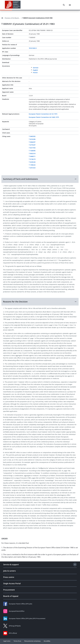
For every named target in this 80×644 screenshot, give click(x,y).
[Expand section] (75, 564)
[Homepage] (2, 18)
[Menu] (70, 5)
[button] (40, 179)
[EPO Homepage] (13, 5)
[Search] (64, 5)
